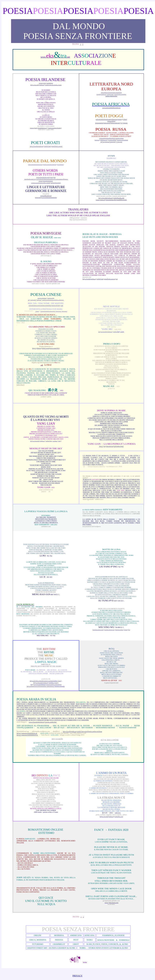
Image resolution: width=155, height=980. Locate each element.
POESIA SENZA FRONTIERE (78, 929)
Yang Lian (46, 423)
